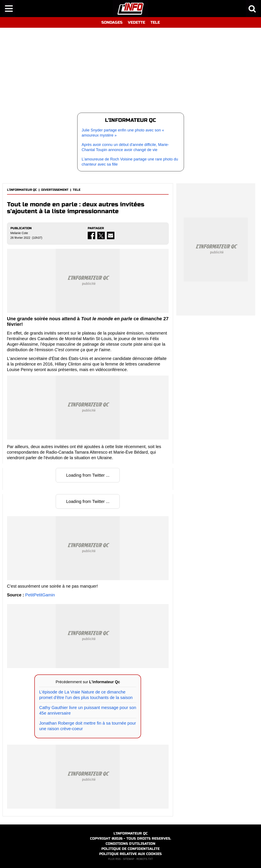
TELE (155, 22)
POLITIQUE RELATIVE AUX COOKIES (130, 854)
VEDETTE (136, 22)
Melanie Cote (19, 233)
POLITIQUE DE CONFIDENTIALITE (130, 849)
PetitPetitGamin (40, 595)
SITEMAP (128, 859)
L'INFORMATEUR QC (22, 190)
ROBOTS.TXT (145, 859)
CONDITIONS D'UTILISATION (130, 844)
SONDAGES (112, 22)
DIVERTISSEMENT (55, 190)
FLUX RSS (114, 859)
